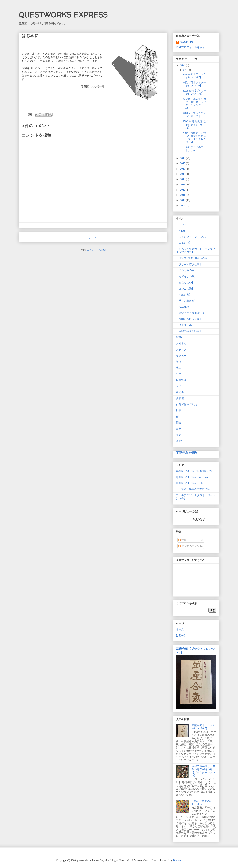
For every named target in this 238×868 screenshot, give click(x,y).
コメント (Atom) (96, 250)
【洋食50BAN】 (185, 325)
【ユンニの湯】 (185, 289)
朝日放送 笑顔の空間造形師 (193, 489)
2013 (183, 185)
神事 (179, 411)
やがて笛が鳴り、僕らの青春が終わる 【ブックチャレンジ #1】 (194, 137)
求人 (179, 368)
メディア (181, 350)
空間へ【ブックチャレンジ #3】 (194, 115)
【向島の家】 (184, 295)
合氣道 (180, 398)
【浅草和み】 (184, 307)
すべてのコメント (190, 546)
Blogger (177, 860)
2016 (183, 169)
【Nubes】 (182, 231)
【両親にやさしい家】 (189, 331)
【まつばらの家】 (186, 270)
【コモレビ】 (184, 243)
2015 (183, 174)
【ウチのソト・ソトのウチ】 (193, 237)
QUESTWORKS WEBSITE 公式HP (196, 471)
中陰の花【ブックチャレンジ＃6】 (194, 84)
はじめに (181, 635)
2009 (183, 206)
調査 (179, 423)
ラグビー (181, 356)
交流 (179, 386)
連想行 (180, 441)
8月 (185, 70)
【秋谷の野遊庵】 (186, 301)
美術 (179, 435)
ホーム (93, 237)
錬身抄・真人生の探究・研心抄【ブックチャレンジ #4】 (194, 104)
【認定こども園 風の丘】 (191, 313)
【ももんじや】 (185, 283)
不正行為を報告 (186, 453)
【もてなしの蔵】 (186, 276)
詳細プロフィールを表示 (190, 47)
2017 (183, 163)
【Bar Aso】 (183, 225)
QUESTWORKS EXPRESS (63, 15)
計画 (179, 374)
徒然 (179, 429)
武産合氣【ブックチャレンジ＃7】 (194, 76)
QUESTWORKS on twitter (190, 483)
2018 (183, 158)
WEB (179, 337)
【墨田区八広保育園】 (189, 319)
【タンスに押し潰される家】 (193, 258)
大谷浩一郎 (186, 42)
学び (179, 362)
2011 (183, 195)
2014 (183, 179)
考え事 (180, 392)
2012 (183, 190)
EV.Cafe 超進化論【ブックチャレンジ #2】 (195, 125)
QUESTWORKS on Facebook (192, 477)
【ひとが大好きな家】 (189, 264)
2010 (183, 200)
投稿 (182, 540)
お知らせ (181, 344)
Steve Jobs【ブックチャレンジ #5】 (195, 92)
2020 (183, 65)
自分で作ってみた (186, 404)
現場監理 (181, 380)
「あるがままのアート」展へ (194, 149)
